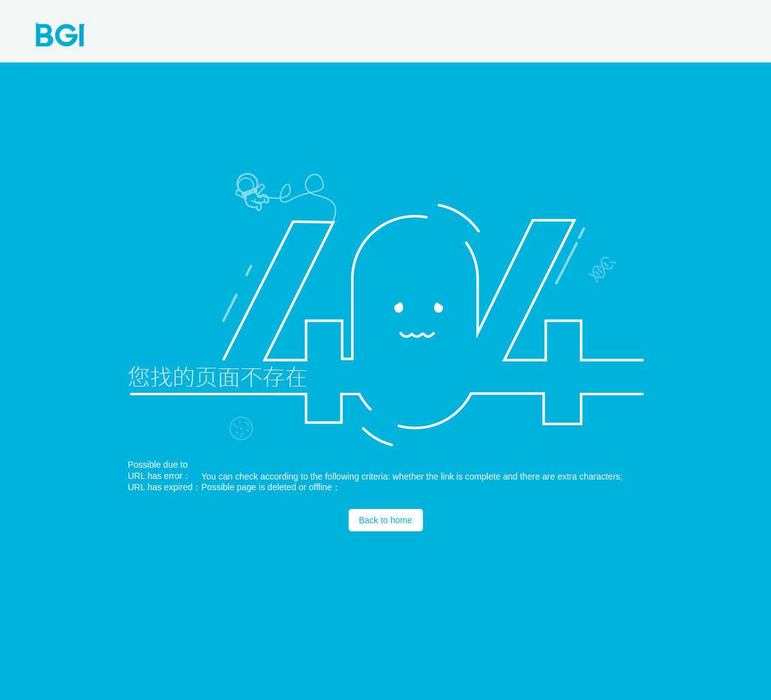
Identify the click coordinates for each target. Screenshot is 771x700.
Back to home (385, 520)
